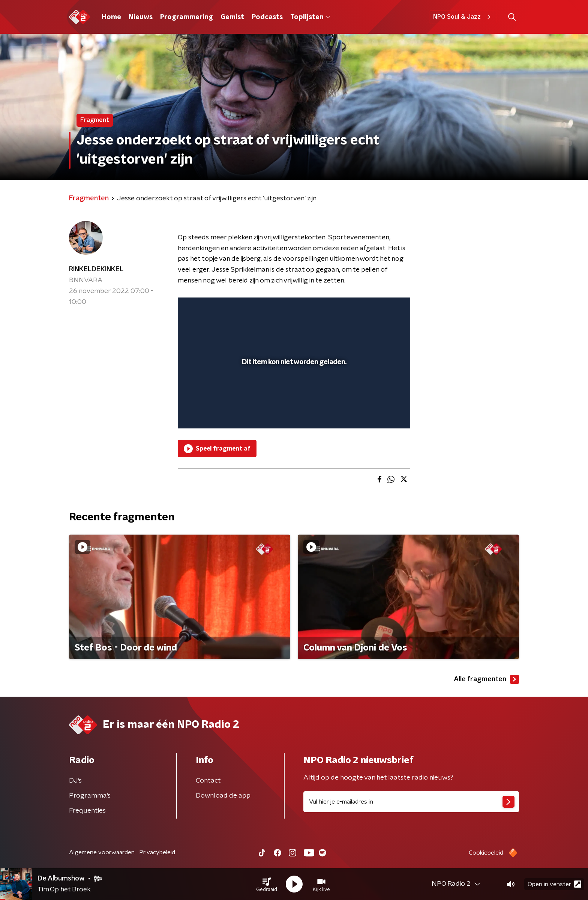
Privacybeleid (157, 852)
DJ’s (75, 781)
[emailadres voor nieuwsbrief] (411, 802)
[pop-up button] (377, 412)
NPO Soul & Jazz (463, 17)
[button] (267, 884)
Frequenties (87, 811)
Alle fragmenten (486, 679)
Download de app (223, 796)
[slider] (293, 392)
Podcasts (267, 17)
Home (111, 17)
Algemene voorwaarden (102, 852)
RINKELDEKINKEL (96, 269)
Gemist (232, 17)
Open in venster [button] (554, 884)
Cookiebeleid (486, 853)
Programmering (187, 17)
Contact (208, 781)
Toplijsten (310, 17)
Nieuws (141, 17)
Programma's (90, 796)
